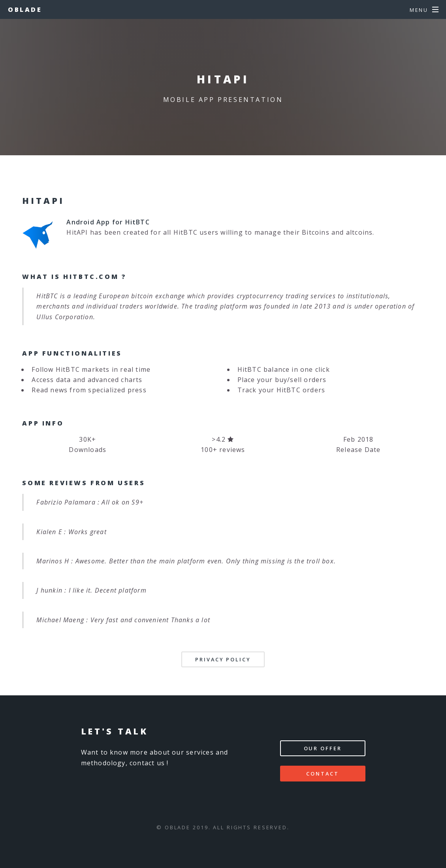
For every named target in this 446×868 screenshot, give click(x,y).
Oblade (25, 9)
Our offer (323, 748)
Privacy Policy (223, 659)
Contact (322, 774)
